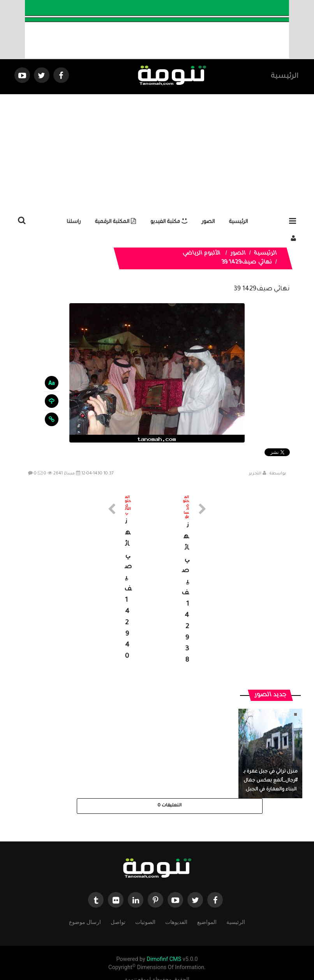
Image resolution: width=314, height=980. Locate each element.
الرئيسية (285, 77)
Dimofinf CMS (164, 948)
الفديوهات (176, 911)
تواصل (118, 911)
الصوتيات (145, 911)
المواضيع (207, 911)
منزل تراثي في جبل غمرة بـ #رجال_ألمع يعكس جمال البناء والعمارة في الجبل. (270, 769)
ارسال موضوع (85, 911)
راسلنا (74, 222)
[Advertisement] (157, 153)
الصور (208, 222)
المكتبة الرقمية (116, 222)
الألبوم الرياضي (201, 254)
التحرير (255, 474)
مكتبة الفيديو (169, 222)
